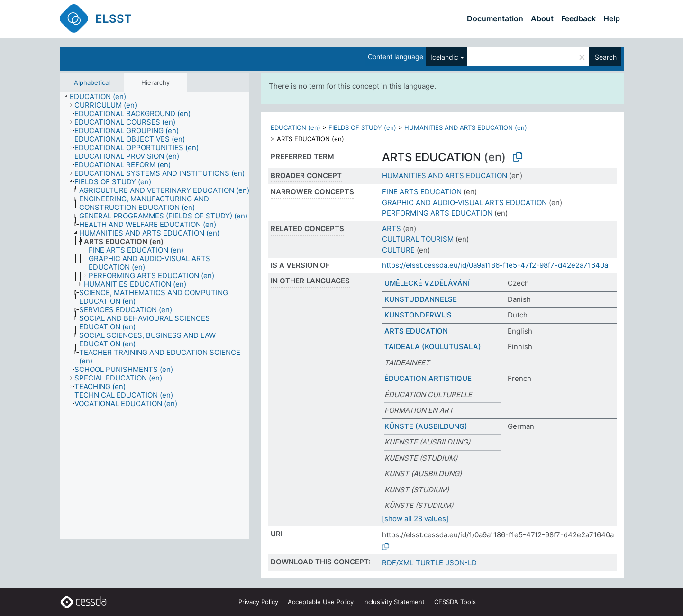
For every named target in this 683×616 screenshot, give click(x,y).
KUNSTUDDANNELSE (421, 299)
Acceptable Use (321, 602)
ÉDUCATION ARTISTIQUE (428, 378)
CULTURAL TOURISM (418, 239)
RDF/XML (398, 563)
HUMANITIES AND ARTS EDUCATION (445, 176)
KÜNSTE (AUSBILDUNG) (426, 426)
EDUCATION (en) (296, 127)
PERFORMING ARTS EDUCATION (437, 213)
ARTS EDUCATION (416, 331)
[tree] (155, 316)
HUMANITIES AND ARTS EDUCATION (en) (466, 127)
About (542, 18)
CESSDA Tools (455, 602)
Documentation (495, 18)
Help (612, 18)
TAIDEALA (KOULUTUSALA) (433, 347)
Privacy (258, 602)
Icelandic (444, 57)
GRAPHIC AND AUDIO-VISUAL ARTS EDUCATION (464, 203)
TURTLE (429, 563)
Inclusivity (394, 602)
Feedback (578, 18)
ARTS (392, 229)
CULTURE (398, 250)
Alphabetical (92, 82)
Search (606, 57)
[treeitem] (102, 97)
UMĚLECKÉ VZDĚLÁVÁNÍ (427, 283)
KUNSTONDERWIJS (418, 315)
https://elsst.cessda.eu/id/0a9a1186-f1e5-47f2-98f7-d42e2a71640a (495, 265)
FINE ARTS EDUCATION (422, 192)
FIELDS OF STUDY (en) (362, 127)
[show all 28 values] (415, 519)
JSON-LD (461, 563)
